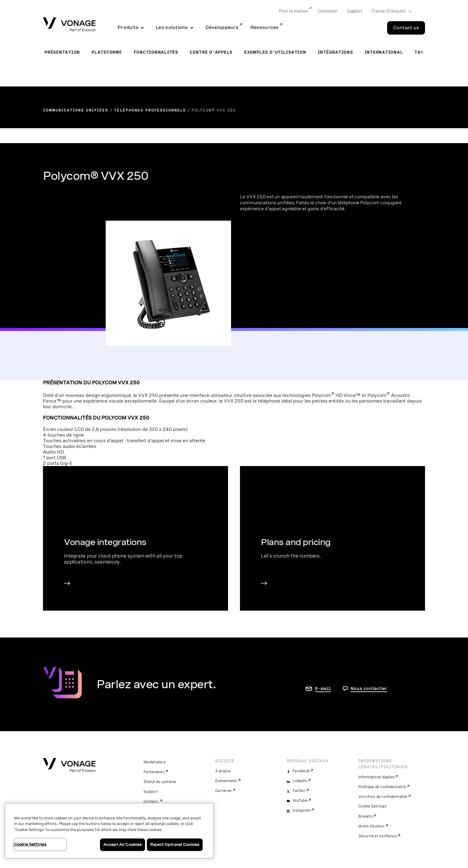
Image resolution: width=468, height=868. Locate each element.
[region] (109, 831)
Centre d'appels (211, 52)
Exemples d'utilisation (275, 52)
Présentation (62, 52)
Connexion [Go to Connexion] (328, 11)
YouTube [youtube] (300, 801)
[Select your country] (390, 11)
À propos (223, 771)
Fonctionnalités (156, 52)
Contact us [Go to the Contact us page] (406, 28)
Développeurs (222, 27)
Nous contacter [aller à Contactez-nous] (369, 688)
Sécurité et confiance (378, 836)
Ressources (265, 27)
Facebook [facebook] (301, 771)
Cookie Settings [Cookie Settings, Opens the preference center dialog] (30, 844)
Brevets (365, 816)
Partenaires (154, 772)
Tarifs (423, 52)
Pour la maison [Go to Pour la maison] (293, 11)
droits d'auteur (371, 826)
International (384, 52)
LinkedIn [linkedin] (300, 781)
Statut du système (160, 782)
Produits (128, 27)
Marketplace (155, 762)
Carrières (223, 791)
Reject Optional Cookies (175, 845)
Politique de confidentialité (382, 787)
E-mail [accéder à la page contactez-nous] (323, 688)
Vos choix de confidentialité (383, 797)
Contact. (151, 802)
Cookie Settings (372, 806)
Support (151, 792)
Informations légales (376, 777)
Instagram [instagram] (301, 810)
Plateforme (107, 52)
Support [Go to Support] (355, 11)
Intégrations (335, 52)
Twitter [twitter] (299, 791)
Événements (226, 781)
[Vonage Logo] (69, 25)
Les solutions (172, 27)
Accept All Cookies (123, 845)
